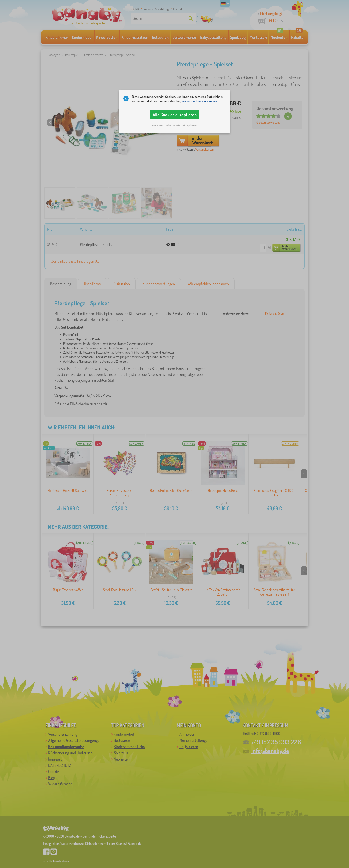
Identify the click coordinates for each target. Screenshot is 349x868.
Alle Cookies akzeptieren (175, 115)
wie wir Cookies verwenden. (200, 101)
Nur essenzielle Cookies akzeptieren (174, 125)
